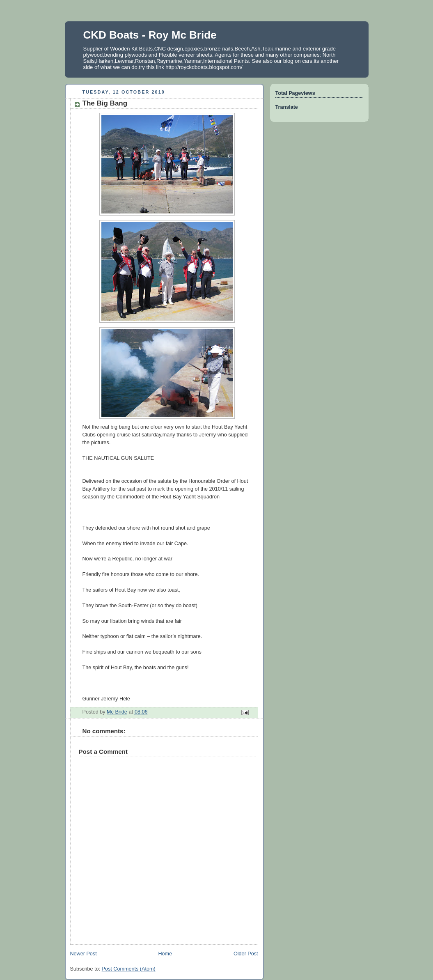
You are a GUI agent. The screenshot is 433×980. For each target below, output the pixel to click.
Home (165, 954)
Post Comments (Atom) (129, 969)
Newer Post (84, 954)
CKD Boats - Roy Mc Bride (150, 35)
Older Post (246, 954)
